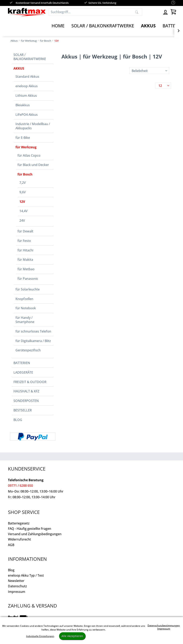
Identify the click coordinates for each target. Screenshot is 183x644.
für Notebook (26, 308)
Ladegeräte (23, 372)
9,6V (23, 192)
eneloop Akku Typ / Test (26, 575)
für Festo (24, 241)
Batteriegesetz (19, 523)
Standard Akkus (27, 77)
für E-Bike (23, 138)
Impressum (17, 592)
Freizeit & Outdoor (30, 382)
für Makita (25, 260)
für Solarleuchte (28, 289)
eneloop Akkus (27, 86)
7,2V (23, 183)
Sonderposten (26, 401)
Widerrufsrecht (19, 539)
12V (22, 202)
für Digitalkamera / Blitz (33, 341)
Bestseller (23, 410)
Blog (18, 420)
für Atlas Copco (29, 155)
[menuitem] (171, 3)
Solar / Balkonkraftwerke (30, 57)
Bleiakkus (23, 105)
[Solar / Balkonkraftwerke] (103, 26)
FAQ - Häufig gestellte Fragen (30, 529)
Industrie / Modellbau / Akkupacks (33, 126)
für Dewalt (25, 231)
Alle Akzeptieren (72, 636)
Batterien (22, 363)
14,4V (23, 211)
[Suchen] (137, 12)
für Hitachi (25, 250)
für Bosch (25, 174)
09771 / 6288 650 (20, 486)
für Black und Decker (33, 165)
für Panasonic (28, 279)
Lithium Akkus (26, 96)
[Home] (58, 26)
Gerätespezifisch (28, 350)
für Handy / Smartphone (25, 320)
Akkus (19, 68)
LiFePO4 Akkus (27, 115)
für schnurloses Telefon (33, 331)
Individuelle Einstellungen (40, 636)
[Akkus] (148, 26)
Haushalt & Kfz (26, 391)
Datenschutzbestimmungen (164, 625)
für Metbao (26, 269)
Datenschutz (17, 586)
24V (22, 220)
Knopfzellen (24, 299)
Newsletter (16, 581)
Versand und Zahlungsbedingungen (35, 534)
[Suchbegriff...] (95, 12)
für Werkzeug (26, 147)
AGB (11, 545)
